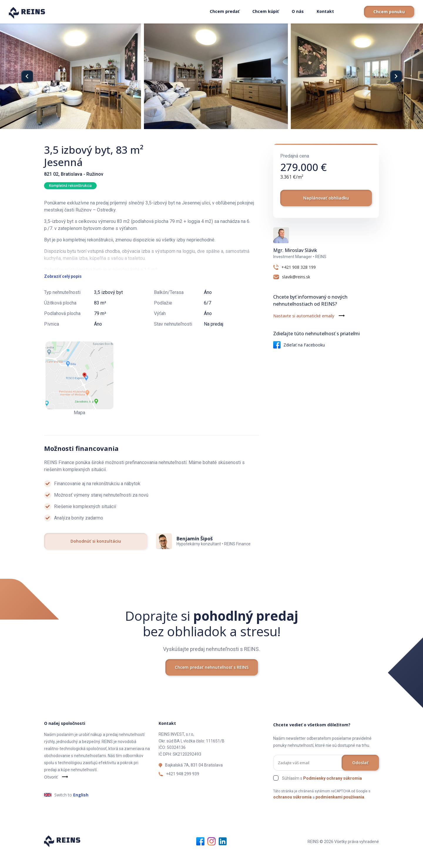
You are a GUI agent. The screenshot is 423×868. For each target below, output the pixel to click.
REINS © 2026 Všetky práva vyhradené (343, 857)
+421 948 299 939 (183, 789)
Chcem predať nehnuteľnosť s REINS (212, 682)
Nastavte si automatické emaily (304, 316)
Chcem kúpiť (266, 11)
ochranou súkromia (292, 812)
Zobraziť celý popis (63, 291)
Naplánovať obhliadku (326, 198)
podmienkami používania (340, 812)
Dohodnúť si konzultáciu (96, 556)
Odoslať (360, 778)
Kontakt (325, 11)
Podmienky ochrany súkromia (333, 793)
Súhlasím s (322, 793)
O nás (298, 11)
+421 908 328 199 (299, 267)
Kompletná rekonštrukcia (70, 186)
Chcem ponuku (389, 12)
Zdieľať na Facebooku (299, 345)
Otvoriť (51, 792)
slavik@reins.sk (296, 277)
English (81, 810)
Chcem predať (225, 11)
